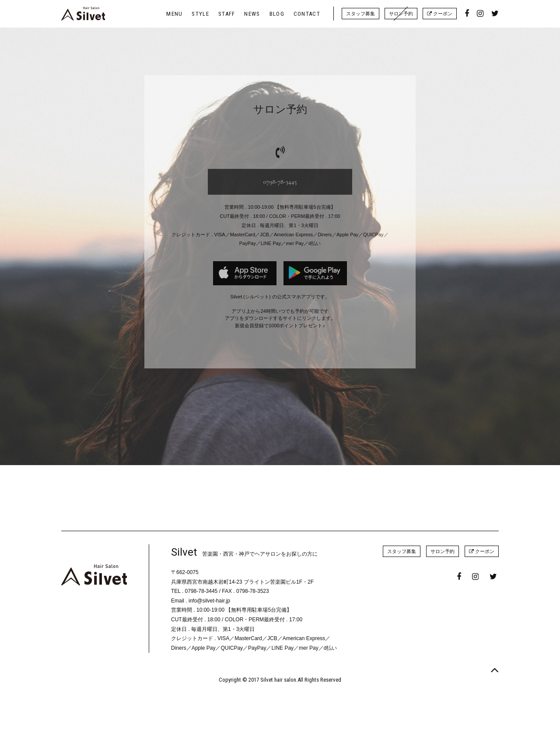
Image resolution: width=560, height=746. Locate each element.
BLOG (277, 14)
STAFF (227, 14)
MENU (174, 14)
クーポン (440, 14)
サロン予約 (401, 14)
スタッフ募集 (360, 14)
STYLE (200, 14)
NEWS (252, 14)
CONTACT (307, 14)
